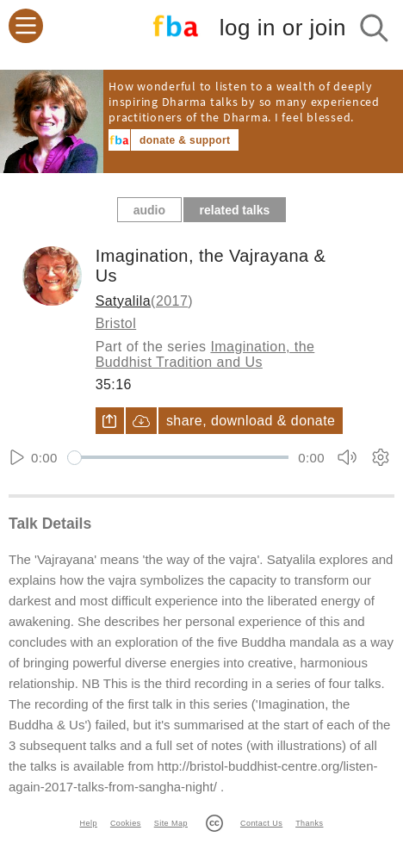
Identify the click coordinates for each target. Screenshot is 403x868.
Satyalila (123, 301)
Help (89, 823)
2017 (172, 301)
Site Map (171, 823)
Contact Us (261, 823)
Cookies (126, 823)
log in (283, 28)
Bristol (116, 323)
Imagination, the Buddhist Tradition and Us (205, 354)
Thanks (309, 823)
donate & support (185, 140)
